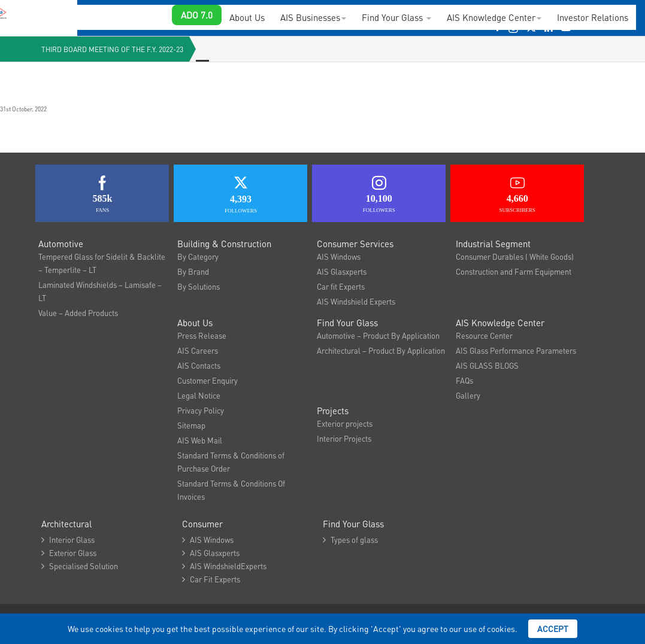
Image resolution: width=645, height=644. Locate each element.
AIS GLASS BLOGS (487, 365)
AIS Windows (339, 256)
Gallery (468, 395)
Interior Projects (344, 438)
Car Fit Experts (211, 579)
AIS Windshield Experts (356, 301)
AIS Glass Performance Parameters (516, 350)
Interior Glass (68, 540)
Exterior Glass (69, 553)
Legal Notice (199, 395)
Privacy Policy (201, 410)
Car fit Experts (341, 286)
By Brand (193, 271)
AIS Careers (198, 350)
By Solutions (199, 286)
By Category (198, 256)
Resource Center (484, 335)
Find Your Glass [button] (396, 17)
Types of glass (350, 540)
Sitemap (191, 425)
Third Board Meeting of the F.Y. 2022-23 (112, 49)
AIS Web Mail (200, 440)
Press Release (202, 335)
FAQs (464, 380)
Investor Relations (593, 17)
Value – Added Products (78, 313)
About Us (247, 17)
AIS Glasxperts (342, 271)
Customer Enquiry (208, 380)
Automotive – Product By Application (378, 335)
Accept (553, 628)
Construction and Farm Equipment (514, 271)
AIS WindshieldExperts (224, 566)
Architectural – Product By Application (381, 350)
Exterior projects (345, 423)
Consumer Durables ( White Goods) (515, 256)
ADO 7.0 (197, 15)
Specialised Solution (80, 566)
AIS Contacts (199, 365)
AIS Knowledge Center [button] (494, 17)
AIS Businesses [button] (313, 17)
